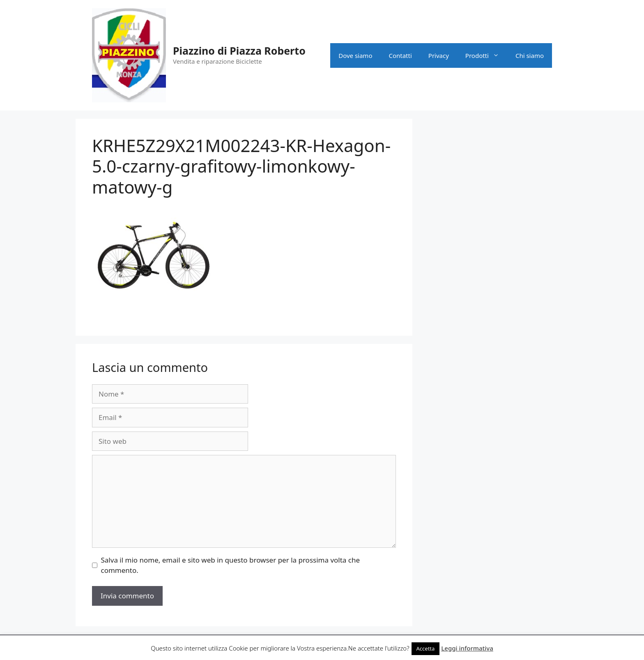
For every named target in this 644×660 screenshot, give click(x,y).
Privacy (439, 55)
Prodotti (486, 55)
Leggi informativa (467, 648)
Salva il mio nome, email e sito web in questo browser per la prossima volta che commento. (231, 565)
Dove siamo (355, 55)
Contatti (400, 55)
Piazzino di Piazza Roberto (239, 51)
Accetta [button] (426, 648)
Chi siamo (530, 55)
